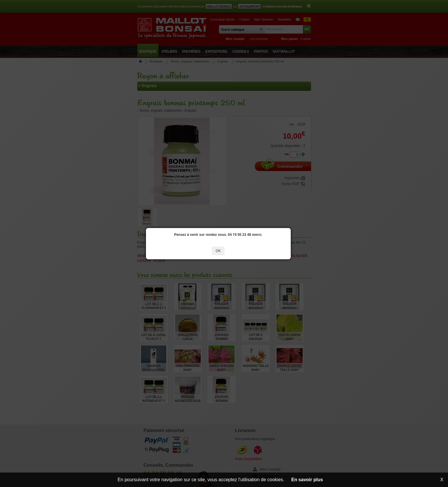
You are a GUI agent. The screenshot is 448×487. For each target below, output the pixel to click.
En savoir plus (307, 480)
